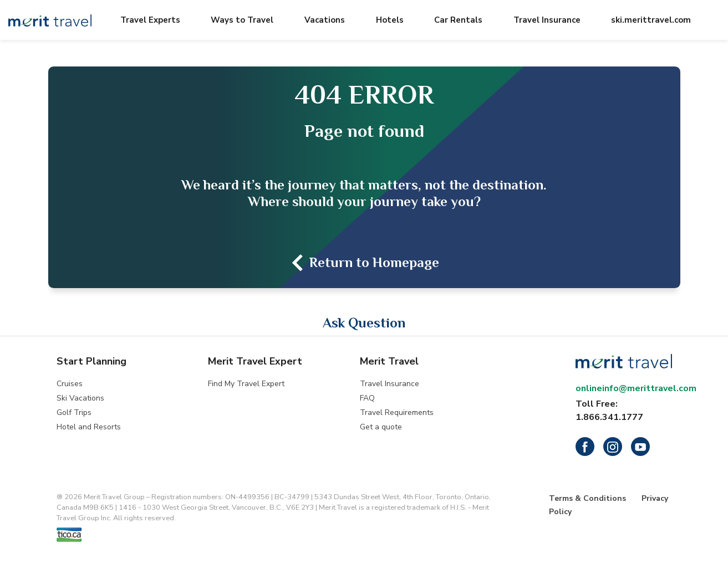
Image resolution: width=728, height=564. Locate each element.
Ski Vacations (80, 398)
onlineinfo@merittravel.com (636, 388)
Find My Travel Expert (246, 384)
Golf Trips (74, 412)
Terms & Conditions (587, 498)
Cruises (70, 384)
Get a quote (381, 427)
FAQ (367, 398)
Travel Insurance (390, 384)
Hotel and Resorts (89, 427)
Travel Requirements (397, 412)
